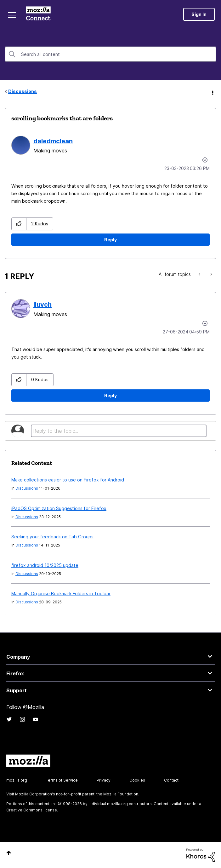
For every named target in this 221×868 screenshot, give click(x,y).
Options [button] (212, 92)
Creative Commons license (32, 810)
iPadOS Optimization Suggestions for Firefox (59, 508)
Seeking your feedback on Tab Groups (52, 537)
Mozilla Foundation (121, 794)
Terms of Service (62, 780)
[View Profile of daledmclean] (53, 141)
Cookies (137, 780)
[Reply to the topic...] (119, 431)
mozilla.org (17, 780)
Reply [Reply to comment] (110, 396)
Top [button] (9, 853)
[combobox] (110, 54)
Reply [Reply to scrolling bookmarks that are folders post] (110, 240)
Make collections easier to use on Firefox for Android (68, 480)
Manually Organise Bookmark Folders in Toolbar (61, 593)
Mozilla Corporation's (35, 794)
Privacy (104, 780)
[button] (19, 224)
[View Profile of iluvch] (42, 305)
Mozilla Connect (38, 14)
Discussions (23, 91)
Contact (171, 780)
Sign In (199, 14)
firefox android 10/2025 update (45, 565)
